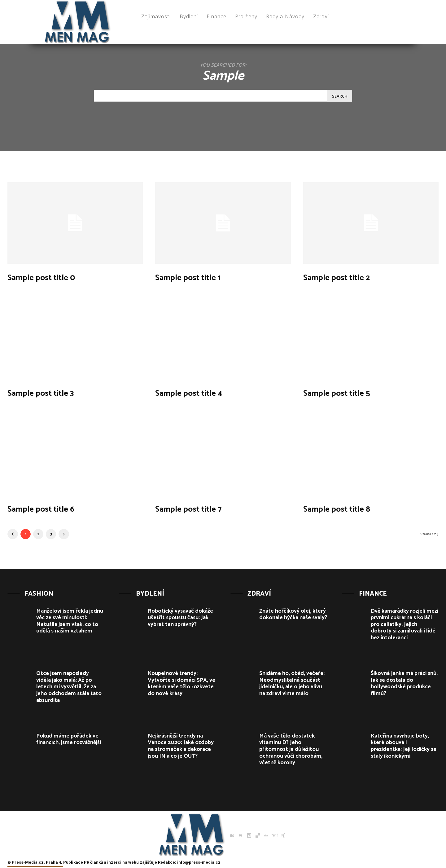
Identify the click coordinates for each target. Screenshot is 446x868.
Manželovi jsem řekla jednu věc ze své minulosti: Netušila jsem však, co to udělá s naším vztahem (70, 621)
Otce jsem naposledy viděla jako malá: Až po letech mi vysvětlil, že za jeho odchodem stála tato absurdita (69, 687)
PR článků (93, 862)
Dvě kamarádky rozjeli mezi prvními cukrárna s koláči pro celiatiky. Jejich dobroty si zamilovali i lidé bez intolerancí (404, 624)
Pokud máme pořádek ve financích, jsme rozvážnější (69, 739)
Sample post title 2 (349, 277)
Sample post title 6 (53, 508)
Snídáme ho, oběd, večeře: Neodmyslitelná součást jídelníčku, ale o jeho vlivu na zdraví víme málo (292, 683)
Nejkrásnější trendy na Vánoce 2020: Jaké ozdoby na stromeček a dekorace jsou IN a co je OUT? (181, 746)
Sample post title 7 (201, 508)
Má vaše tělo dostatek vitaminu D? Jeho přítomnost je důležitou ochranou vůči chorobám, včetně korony (291, 749)
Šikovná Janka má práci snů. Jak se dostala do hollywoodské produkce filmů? (404, 683)
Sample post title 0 (54, 277)
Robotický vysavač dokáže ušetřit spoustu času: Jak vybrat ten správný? (180, 618)
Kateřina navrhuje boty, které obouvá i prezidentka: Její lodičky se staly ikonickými (404, 746)
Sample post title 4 (201, 392)
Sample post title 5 (349, 392)
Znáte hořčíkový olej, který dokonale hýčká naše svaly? (293, 615)
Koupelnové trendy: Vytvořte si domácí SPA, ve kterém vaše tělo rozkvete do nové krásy (181, 683)
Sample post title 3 (53, 392)
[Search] (340, 96)
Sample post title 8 (349, 508)
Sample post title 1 (200, 277)
